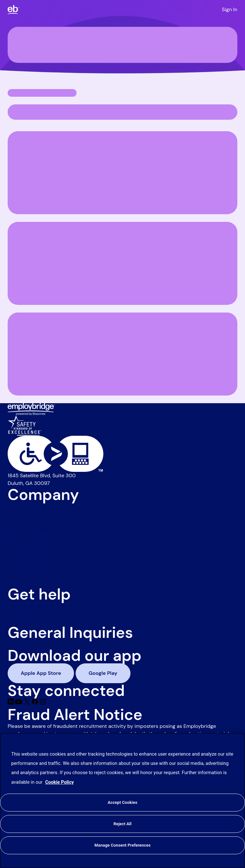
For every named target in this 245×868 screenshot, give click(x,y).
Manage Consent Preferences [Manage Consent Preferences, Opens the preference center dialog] (122, 845)
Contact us (21, 613)
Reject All (123, 824)
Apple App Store (41, 673)
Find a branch (24, 621)
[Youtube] (19, 703)
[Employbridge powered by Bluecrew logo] (31, 409)
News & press (24, 506)
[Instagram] (43, 703)
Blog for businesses (30, 529)
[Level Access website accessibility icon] (122, 454)
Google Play (103, 673)
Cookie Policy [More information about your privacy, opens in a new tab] (60, 782)
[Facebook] (36, 703)
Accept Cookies (122, 802)
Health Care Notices (31, 583)
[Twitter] (28, 703)
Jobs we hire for (26, 521)
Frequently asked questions (40, 606)
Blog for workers (26, 537)
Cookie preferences (31, 575)
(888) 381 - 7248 (27, 644)
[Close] (235, 743)
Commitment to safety (34, 544)
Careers (17, 514)
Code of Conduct (28, 552)
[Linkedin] (11, 703)
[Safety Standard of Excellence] (25, 425)
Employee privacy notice (37, 567)
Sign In (230, 9)
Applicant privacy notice (37, 560)
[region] (122, 800)
